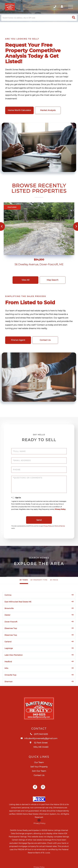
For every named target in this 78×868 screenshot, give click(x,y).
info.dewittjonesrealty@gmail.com (39, 739)
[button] (74, 18)
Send (39, 520)
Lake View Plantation (14, 655)
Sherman (9, 682)
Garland (8, 642)
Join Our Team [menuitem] (39, 771)
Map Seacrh (53, 280)
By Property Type (39, 580)
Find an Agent (18, 340)
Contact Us (45, 340)
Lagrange (9, 648)
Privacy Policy (60, 509)
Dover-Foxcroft (11, 622)
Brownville (9, 608)
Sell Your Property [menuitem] (39, 767)
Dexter (7, 615)
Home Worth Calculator (19, 110)
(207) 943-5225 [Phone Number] (55, 7)
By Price (54, 580)
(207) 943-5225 (39, 734)
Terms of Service (60, 526)
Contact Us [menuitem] (39, 775)
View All (25, 280)
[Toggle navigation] (71, 7)
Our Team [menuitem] (39, 763)
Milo (6, 668)
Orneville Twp (10, 675)
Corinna (8, 595)
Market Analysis (48, 110)
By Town (24, 580)
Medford (8, 662)
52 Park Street (39, 745)
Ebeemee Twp (11, 628)
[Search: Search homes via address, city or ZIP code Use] (39, 18)
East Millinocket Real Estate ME (18, 602)
